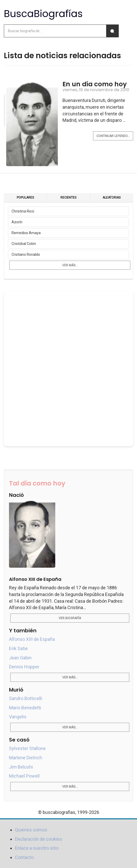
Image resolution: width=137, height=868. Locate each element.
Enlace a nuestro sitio (37, 848)
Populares (25, 198)
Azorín (17, 222)
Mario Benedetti (25, 708)
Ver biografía (70, 618)
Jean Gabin (20, 658)
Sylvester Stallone (27, 748)
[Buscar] (112, 31)
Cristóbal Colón (24, 244)
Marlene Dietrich (26, 758)
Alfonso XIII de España (32, 639)
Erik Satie (18, 648)
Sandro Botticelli (26, 698)
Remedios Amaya (26, 233)
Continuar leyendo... (113, 136)
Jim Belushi (21, 767)
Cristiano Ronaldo (26, 254)
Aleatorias (112, 198)
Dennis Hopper (24, 667)
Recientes (68, 198)
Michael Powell (24, 776)
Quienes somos (31, 830)
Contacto (24, 857)
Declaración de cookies (39, 839)
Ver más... (70, 265)
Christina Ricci (23, 211)
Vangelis (18, 717)
